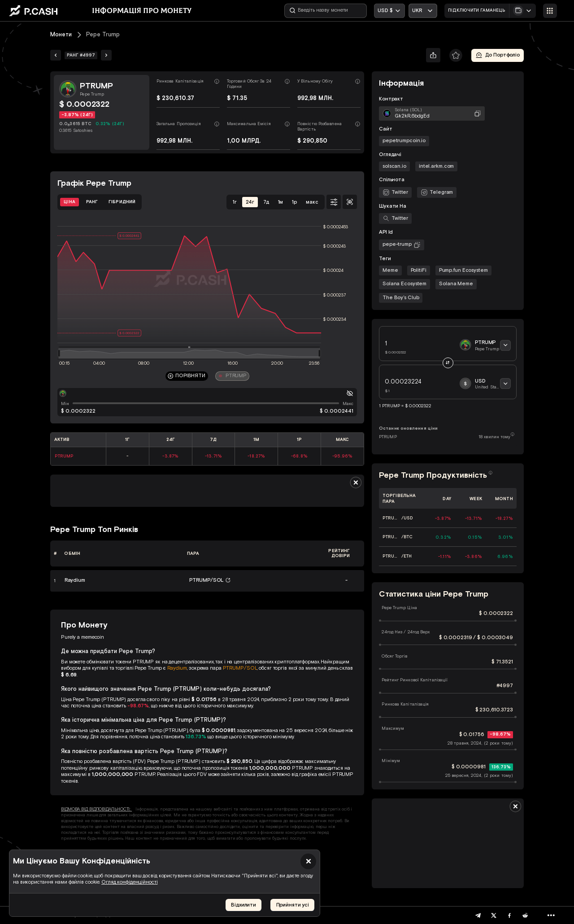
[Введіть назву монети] (326, 11)
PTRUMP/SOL (240, 668)
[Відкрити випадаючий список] (423, 11)
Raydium (177, 668)
